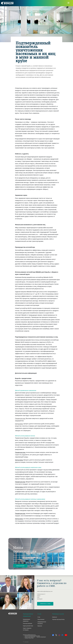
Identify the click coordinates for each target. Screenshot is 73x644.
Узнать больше (20, 566)
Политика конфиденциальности (29, 635)
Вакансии (40, 626)
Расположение (41, 619)
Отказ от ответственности (30, 637)
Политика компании (27, 623)
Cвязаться (55, 617)
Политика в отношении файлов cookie (32, 636)
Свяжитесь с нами (45, 604)
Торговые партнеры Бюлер (58, 619)
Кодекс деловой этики (28, 626)
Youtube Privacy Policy (29, 638)
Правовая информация (41, 637)
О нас (39, 617)
